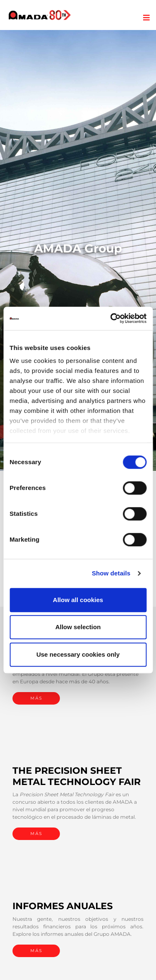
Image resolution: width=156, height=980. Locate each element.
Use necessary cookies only (78, 654)
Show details (111, 573)
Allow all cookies (78, 600)
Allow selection (78, 627)
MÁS (36, 698)
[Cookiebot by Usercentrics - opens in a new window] (111, 318)
